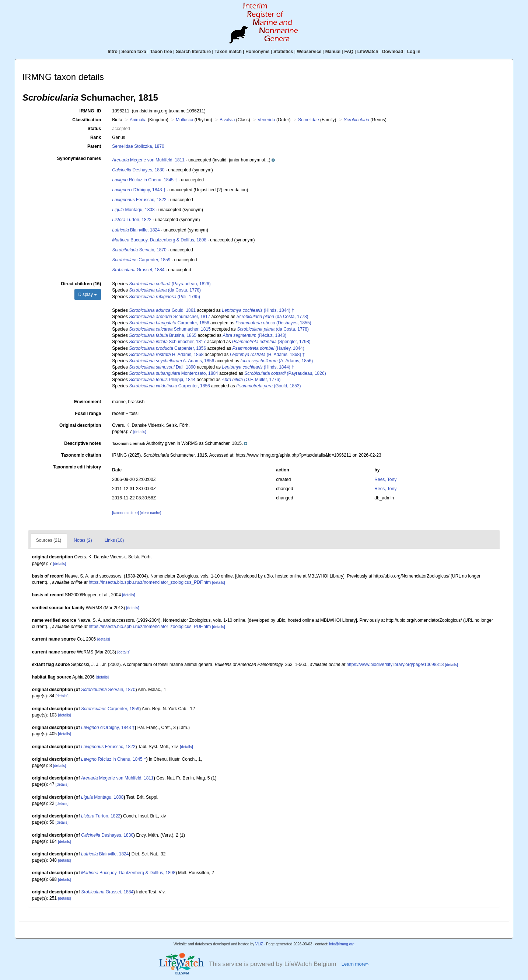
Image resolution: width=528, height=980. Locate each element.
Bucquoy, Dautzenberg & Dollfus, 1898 (159, 240)
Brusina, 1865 (163, 335)
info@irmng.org (342, 944)
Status (95, 129)
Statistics (283, 52)
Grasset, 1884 (138, 270)
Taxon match (228, 52)
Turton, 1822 (132, 220)
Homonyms (257, 52)
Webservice (309, 52)
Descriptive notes (83, 443)
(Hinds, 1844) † (258, 310)
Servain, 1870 (139, 250)
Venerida (266, 120)
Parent (94, 146)
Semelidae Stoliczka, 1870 (138, 146)
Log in (414, 52)
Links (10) (114, 540)
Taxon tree (161, 52)
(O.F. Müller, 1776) (251, 380)
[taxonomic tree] (125, 513)
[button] (243, 160)
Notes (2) (83, 540)
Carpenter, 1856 (169, 323)
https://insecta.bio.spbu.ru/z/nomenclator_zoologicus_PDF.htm (150, 582)
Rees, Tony (385, 479)
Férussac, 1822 (139, 200)
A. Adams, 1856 (172, 361)
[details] (140, 432)
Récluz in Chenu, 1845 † (145, 180)
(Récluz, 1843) (254, 335)
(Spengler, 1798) (271, 342)
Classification (87, 120)
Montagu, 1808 (133, 210)
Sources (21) (49, 540)
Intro (113, 52)
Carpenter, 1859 (141, 260)
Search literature (193, 52)
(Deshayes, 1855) (273, 323)
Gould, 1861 (162, 310)
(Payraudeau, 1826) (170, 284)
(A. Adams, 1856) (277, 361)
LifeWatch (368, 52)
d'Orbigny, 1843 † (139, 190)
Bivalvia (227, 120)
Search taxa (134, 52)
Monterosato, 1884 (174, 373)
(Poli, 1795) (165, 297)
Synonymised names (79, 158)
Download (393, 52)
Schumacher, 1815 (170, 329)
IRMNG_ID (90, 111)
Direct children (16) (81, 284)
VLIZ (259, 944)
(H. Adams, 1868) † (267, 355)
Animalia (138, 120)
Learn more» (355, 964)
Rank (96, 137)
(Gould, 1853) (268, 386)
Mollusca (184, 120)
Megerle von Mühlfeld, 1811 (148, 160)
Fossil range (88, 414)
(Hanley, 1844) (268, 348)
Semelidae (309, 120)
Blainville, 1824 (136, 230)
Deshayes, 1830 (138, 170)
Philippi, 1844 (162, 380)
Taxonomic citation (81, 455)
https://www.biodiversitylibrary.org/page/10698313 (395, 665)
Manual (333, 52)
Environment (88, 402)
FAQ (349, 52)
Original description (80, 425)
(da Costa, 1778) (165, 290)
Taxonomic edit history (77, 467)
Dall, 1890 (162, 367)
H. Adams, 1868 (166, 355)
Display (88, 294)
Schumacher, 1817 (169, 317)
